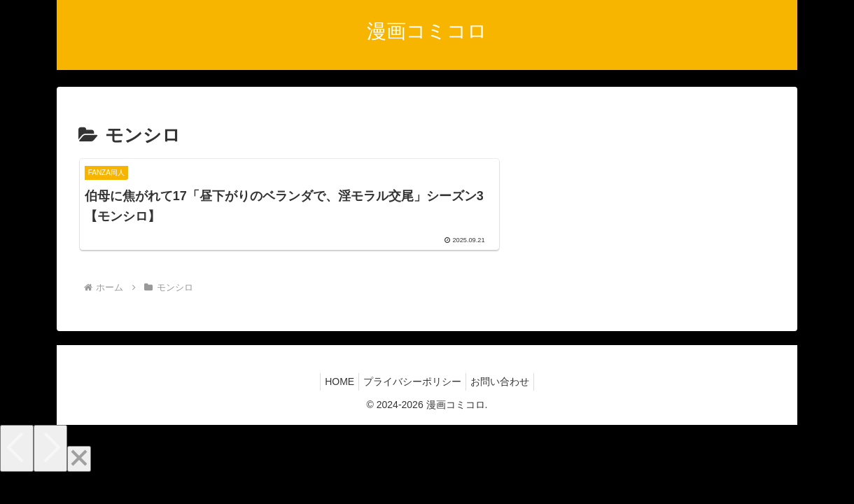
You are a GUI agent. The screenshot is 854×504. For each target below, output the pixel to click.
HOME (334, 402)
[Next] (50, 469)
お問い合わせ (505, 402)
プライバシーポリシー (412, 402)
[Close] (79, 480)
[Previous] (17, 469)
